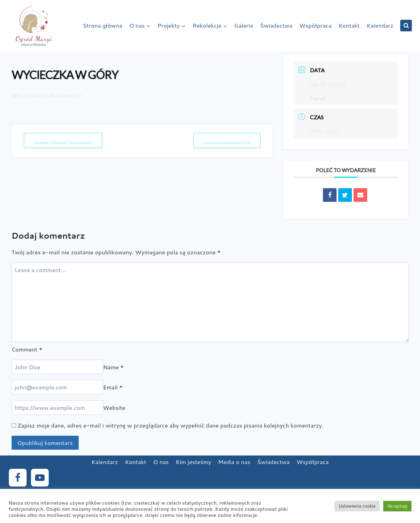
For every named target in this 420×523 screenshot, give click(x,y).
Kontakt (349, 25)
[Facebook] (18, 478)
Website (114, 407)
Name (114, 367)
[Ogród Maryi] (34, 26)
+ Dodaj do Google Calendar (63, 140)
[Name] (57, 367)
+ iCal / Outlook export (227, 140)
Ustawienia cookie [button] (357, 506)
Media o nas (234, 462)
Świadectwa (276, 25)
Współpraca (315, 25)
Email (113, 387)
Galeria (244, 25)
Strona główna (103, 25)
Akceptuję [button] (397, 506)
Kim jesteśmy (193, 462)
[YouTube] (40, 478)
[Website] (57, 408)
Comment (27, 349)
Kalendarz (380, 25)
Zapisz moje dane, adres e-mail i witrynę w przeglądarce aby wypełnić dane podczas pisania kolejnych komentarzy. (170, 425)
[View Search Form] (406, 26)
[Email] (57, 387)
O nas (161, 462)
